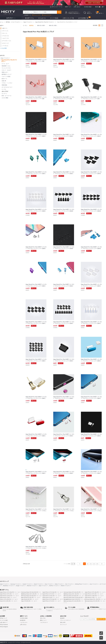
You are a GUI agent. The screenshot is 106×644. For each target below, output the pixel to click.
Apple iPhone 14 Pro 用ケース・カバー (52, 594)
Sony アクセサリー (49, 584)
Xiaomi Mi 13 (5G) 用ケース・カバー (9, 601)
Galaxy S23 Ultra (47, 15)
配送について (43, 620)
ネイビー (4, 43)
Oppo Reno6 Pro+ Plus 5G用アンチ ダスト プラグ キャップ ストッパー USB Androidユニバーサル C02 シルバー (91, 61)
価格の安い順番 (41, 25)
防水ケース (4, 79)
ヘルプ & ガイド (44, 622)
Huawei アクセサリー (28, 584)
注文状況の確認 (24, 618)
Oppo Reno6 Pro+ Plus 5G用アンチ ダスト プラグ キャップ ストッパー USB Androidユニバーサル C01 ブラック (91, 99)
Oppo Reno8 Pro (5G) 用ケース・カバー (31, 597)
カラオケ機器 (5, 98)
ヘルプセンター (24, 622)
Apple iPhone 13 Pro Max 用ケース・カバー (95, 592)
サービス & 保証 (4, 620)
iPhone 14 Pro (36, 15)
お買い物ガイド (4, 622)
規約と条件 (63, 622)
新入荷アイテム (30, 18)
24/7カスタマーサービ (57, 7)
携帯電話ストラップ (7, 74)
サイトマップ (63, 625)
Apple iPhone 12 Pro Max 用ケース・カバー (53, 599)
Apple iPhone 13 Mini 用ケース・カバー (94, 596)
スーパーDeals (54, 18)
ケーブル (4, 89)
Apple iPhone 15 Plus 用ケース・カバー (9, 596)
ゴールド (4, 36)
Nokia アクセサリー (59, 584)
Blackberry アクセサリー (9, 586)
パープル (4, 46)
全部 (3, 28)
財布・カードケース (7, 96)
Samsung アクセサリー (16, 584)
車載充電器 (4, 85)
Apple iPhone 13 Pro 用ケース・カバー (94, 594)
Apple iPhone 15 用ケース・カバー (8, 597)
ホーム (2, 22)
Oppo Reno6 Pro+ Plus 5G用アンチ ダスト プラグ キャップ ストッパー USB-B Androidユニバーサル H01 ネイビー (91, 249)
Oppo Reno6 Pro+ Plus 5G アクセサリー (45, 22)
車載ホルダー (5, 72)
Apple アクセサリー (5, 584)
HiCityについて (4, 618)
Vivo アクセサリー (70, 584)
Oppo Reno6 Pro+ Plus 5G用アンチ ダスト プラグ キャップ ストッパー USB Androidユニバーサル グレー (64, 99)
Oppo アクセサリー (28, 22)
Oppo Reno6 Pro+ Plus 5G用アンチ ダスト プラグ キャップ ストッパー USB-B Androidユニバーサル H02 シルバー (36, 249)
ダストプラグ (5, 91)
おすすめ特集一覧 (83, 18)
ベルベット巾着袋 (6, 77)
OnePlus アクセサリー (54, 586)
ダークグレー (5, 41)
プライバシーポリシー (65, 620)
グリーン (4, 31)
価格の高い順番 (53, 25)
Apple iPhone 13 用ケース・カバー (93, 597)
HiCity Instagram (4, 627)
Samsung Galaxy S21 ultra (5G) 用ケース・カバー (74, 602)
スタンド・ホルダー (7, 70)
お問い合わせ (23, 625)
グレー (4, 33)
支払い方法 (43, 618)
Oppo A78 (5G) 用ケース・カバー (29, 601)
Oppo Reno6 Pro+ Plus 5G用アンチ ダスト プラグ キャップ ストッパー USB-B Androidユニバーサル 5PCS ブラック (64, 211)
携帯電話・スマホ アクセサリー (13, 22)
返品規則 (62, 618)
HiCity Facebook (4, 625)
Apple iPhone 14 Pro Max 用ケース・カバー (53, 592)
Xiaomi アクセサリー (39, 584)
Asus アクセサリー (94, 584)
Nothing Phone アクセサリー (82, 584)
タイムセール (42, 18)
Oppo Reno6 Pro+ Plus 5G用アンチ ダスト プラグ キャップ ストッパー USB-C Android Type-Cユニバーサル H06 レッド (36, 436)
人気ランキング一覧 (68, 18)
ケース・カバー (5, 64)
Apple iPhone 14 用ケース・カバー (51, 597)
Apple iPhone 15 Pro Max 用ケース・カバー (10, 592)
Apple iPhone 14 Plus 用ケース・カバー (52, 596)
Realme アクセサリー (66, 586)
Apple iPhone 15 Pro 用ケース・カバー (9, 594)
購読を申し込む (101, 619)
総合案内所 (23, 620)
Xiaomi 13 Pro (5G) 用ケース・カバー (9, 599)
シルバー (4, 38)
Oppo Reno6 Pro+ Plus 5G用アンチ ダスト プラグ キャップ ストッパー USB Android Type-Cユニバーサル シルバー (36, 61)
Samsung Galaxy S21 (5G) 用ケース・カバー (95, 602)
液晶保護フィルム (6, 66)
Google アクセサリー (21, 586)
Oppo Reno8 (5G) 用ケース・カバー (30, 599)
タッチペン (4, 94)
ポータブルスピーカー (7, 87)
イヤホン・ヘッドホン (7, 83)
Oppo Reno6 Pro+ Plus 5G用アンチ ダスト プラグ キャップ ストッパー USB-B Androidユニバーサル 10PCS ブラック (91, 211)
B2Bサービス (68, 7)
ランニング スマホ (6, 68)
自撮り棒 (4, 81)
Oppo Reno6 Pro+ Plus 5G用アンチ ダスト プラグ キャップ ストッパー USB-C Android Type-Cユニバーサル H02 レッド (64, 473)
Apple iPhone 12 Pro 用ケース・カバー (52, 601)
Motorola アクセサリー (32, 586)
